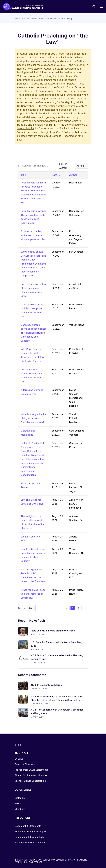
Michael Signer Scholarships (30, 781)
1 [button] (73, 608)
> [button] (85, 608)
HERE (52, 125)
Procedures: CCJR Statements (31, 770)
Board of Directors (25, 764)
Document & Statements (28, 826)
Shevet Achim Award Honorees (32, 775)
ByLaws (19, 759)
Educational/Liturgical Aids (29, 837)
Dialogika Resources (34, 19)
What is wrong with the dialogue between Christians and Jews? (33, 418)
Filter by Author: (74, 166)
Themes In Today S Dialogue (61, 19)
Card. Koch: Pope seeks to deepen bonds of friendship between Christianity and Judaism (34, 333)
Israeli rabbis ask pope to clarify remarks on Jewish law (33, 594)
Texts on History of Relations (30, 843)
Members (20, 809)
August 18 (80, 65)
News (18, 803)
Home (18, 19)
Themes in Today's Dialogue (30, 832)
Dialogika (20, 798)
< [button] (67, 608)
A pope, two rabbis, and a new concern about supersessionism (33, 235)
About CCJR (21, 753)
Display (27, 608)
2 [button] (79, 608)
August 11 (63, 65)
